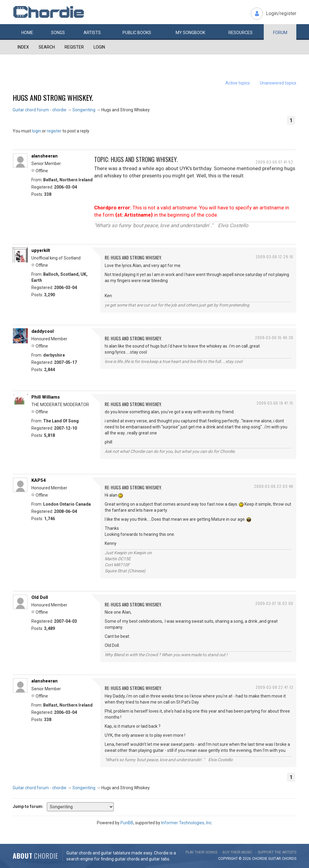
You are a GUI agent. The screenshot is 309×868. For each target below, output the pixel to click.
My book (190, 33)
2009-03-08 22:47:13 (274, 687)
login (37, 131)
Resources (241, 33)
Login (99, 47)
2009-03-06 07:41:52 (274, 162)
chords (289, 859)
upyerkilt (41, 250)
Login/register (281, 13)
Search (47, 47)
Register (74, 47)
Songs (58, 33)
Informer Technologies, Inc (186, 823)
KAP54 (39, 480)
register (54, 131)
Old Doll (40, 597)
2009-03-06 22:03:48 (274, 486)
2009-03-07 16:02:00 (274, 603)
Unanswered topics (278, 83)
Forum (280, 33)
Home (27, 33)
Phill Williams (46, 397)
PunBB (127, 823)
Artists (92, 33)
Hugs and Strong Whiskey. (53, 97)
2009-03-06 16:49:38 (274, 337)
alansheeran (45, 156)
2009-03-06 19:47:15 (275, 403)
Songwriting (84, 110)
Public (137, 33)
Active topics (238, 83)
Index (23, 47)
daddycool (43, 331)
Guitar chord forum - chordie (40, 110)
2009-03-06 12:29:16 (274, 257)
